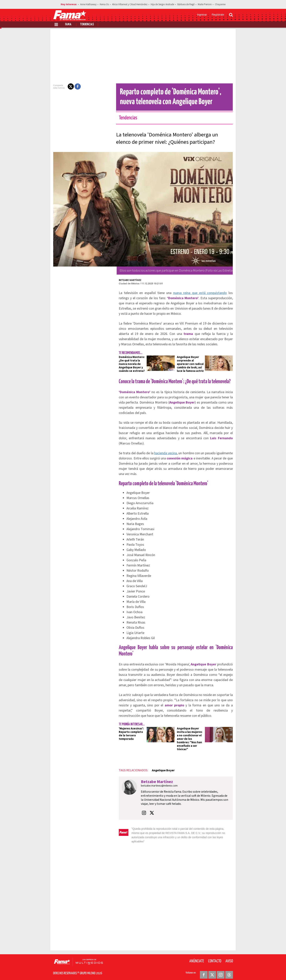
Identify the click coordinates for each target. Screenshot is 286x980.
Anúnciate (197, 957)
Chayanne (220, 4)
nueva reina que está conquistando (191, 293)
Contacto (215, 957)
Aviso (229, 957)
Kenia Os (104, 4)
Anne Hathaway (88, 4)
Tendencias (87, 24)
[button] (68, 86)
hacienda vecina (165, 453)
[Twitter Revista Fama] (212, 971)
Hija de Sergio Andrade (162, 4)
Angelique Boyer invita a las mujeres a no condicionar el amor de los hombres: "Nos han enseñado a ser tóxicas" (191, 739)
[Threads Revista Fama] (229, 971)
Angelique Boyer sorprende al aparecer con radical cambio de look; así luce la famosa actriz (190, 364)
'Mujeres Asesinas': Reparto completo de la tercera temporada (129, 734)
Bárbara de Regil (186, 4)
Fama (68, 24)
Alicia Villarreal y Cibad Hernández (130, 4)
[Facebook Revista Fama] (204, 971)
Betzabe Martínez (128, 280)
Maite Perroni (205, 4)
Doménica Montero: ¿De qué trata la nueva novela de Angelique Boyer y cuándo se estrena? (129, 364)
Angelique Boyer (161, 770)
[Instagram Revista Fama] (221, 971)
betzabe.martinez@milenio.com (157, 786)
